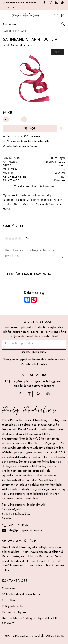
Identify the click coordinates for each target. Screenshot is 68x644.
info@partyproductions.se (22, 531)
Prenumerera (34, 353)
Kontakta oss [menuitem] (15, 581)
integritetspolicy (36, 364)
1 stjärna (7, 238)
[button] (6, 15)
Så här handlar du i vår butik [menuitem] (21, 594)
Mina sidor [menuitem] (9, 588)
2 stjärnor (10, 238)
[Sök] (63, 24)
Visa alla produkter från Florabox (34, 186)
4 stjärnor (16, 238)
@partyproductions (41, 386)
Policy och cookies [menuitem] (14, 606)
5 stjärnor (20, 238)
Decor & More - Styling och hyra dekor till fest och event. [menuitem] (32, 621)
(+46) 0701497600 (17, 525)
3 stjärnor (13, 238)
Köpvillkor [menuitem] (8, 600)
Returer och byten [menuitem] (14, 612)
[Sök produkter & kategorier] (29, 24)
